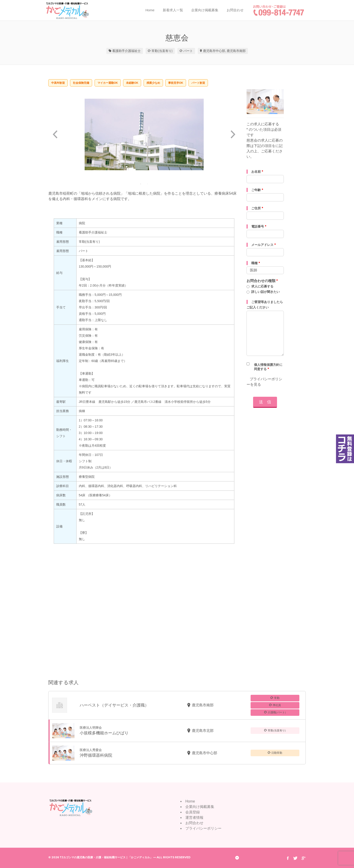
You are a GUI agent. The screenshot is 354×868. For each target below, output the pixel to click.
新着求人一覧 (173, 10)
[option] (144, 134)
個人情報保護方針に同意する (268, 367)
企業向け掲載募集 (205, 10)
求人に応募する (262, 286)
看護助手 (119, 51)
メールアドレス (263, 245)
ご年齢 (257, 190)
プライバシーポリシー (203, 828)
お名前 (257, 172)
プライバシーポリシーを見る (264, 382)
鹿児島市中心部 (214, 51)
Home (150, 10)
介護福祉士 (133, 51)
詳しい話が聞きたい (265, 292)
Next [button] (233, 134)
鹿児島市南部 (236, 51)
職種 (256, 263)
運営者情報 (194, 818)
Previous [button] (55, 134)
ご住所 (257, 208)
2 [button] (147, 184)
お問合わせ (235, 10)
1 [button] (141, 184)
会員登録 (193, 812)
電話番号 (259, 226)
